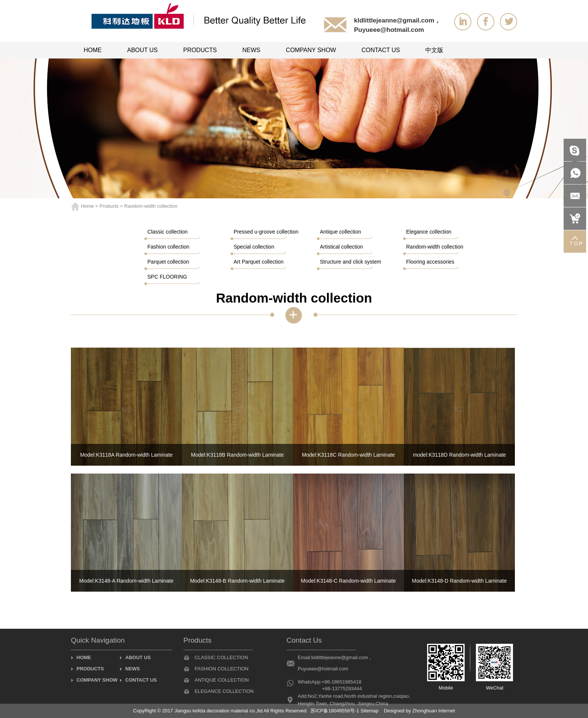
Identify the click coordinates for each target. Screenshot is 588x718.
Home (88, 206)
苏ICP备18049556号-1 (335, 711)
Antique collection (222, 680)
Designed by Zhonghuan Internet (419, 711)
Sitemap (369, 711)
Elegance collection (224, 691)
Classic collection (221, 657)
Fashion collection (222, 669)
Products (109, 206)
